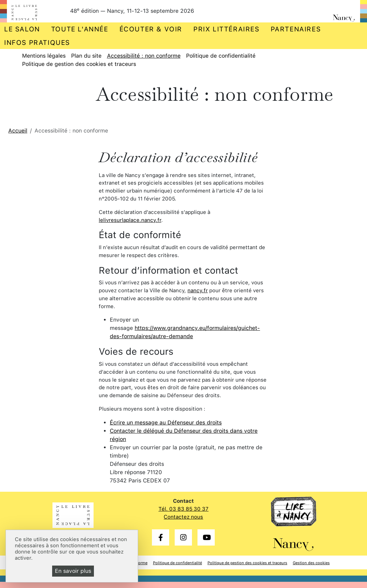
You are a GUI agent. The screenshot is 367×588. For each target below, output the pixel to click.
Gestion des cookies (311, 563)
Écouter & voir (151, 29)
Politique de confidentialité (221, 56)
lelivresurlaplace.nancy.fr (130, 220)
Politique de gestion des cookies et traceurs (79, 64)
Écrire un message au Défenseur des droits (166, 423)
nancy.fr (198, 291)
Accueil (18, 131)
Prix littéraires (226, 29)
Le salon (22, 29)
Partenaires (296, 29)
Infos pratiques (37, 43)
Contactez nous (183, 517)
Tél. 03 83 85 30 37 (183, 509)
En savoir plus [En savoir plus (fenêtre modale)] (73, 571)
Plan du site (86, 56)
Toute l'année (80, 29)
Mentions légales (44, 56)
